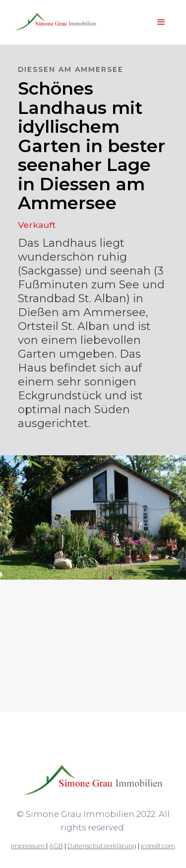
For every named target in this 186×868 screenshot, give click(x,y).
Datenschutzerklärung (102, 846)
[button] (161, 22)
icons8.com (158, 846)
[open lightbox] (93, 617)
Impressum (29, 846)
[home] (53, 22)
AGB (56, 846)
